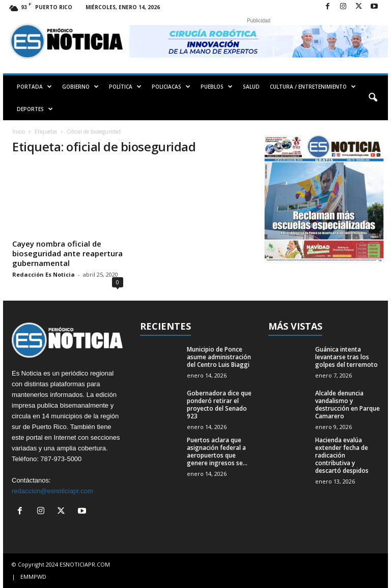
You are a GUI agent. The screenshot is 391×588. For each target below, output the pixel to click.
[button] (373, 98)
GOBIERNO (80, 87)
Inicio (19, 131)
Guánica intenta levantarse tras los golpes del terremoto (346, 357)
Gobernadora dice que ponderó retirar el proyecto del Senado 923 (219, 405)
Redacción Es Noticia (44, 274)
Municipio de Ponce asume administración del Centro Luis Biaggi (219, 357)
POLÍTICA (125, 87)
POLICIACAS (171, 87)
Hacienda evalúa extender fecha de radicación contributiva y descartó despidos (342, 455)
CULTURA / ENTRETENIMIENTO (313, 87)
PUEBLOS (217, 87)
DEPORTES (35, 109)
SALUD (251, 87)
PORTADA (34, 87)
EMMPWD (33, 577)
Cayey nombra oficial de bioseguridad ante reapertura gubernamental (67, 253)
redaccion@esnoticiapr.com (52, 491)
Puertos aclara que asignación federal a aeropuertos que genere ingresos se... (217, 451)
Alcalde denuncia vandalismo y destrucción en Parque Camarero (347, 405)
